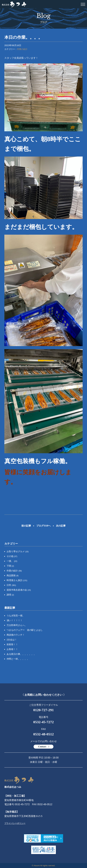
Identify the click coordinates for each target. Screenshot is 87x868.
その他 (12, 556)
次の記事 (61, 526)
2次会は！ (12, 640)
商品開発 (13, 575)
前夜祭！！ (12, 644)
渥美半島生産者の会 (19, 590)
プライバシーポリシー (15, 823)
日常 (11, 585)
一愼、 (12, 561)
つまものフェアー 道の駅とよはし (25, 630)
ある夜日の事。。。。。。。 (21, 654)
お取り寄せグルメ (18, 551)
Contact (42, 747)
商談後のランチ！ (16, 635)
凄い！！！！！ (15, 620)
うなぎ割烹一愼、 (16, 616)
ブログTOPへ (44, 526)
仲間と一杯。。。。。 (18, 659)
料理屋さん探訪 (17, 580)
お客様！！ (12, 649)
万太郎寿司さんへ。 (17, 625)
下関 (10, 566)
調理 (10, 595)
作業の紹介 (22, 49)
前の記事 (26, 526)
